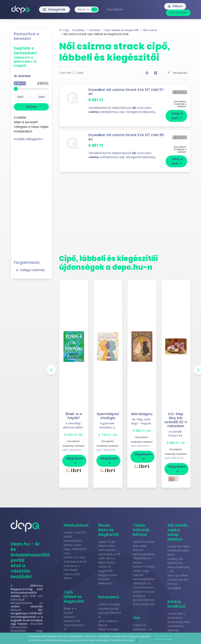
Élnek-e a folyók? (74, 412)
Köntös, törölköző (177, 604)
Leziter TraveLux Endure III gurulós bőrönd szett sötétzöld (144, 598)
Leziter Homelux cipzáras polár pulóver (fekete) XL (110, 611)
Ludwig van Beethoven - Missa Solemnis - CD (178, 565)
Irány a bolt (177, 114)
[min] (21, 97)
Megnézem (75, 456)
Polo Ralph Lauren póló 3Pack (72, 574)
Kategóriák (47, 10)
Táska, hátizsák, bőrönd (142, 530)
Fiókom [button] (175, 6)
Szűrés (31, 107)
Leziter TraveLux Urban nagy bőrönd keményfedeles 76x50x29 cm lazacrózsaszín (144, 577)
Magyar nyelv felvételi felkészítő (108, 579)
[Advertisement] (31, 199)
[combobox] (84, 10)
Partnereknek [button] (178, 13)
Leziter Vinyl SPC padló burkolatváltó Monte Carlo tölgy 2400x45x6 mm (75, 543)
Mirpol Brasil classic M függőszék (107, 567)
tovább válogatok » (29, 139)
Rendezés (177, 73)
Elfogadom (163, 638)
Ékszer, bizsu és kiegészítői (109, 530)
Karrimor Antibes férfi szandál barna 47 (74, 623)
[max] (42, 97)
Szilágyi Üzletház (33, 270)
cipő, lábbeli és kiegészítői (79, 446)
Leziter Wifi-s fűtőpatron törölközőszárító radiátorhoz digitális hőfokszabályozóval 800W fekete (181, 626)
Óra (136, 618)
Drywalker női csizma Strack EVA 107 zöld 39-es (124, 135)
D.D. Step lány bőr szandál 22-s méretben (176, 416)
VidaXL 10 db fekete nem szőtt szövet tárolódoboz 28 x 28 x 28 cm (109, 550)
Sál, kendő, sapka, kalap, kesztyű (178, 532)
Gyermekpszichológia (108, 412)
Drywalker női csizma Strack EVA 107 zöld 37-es (124, 92)
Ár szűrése (22, 76)
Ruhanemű (109, 597)
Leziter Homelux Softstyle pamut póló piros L (75, 562)
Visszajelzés (116, 9)
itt (137, 640)
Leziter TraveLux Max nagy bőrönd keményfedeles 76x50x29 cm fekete (144, 552)
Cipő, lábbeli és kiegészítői (74, 597)
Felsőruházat (76, 525)
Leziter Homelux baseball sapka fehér (179, 551)
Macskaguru (142, 410)
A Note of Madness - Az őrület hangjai (143, 629)
